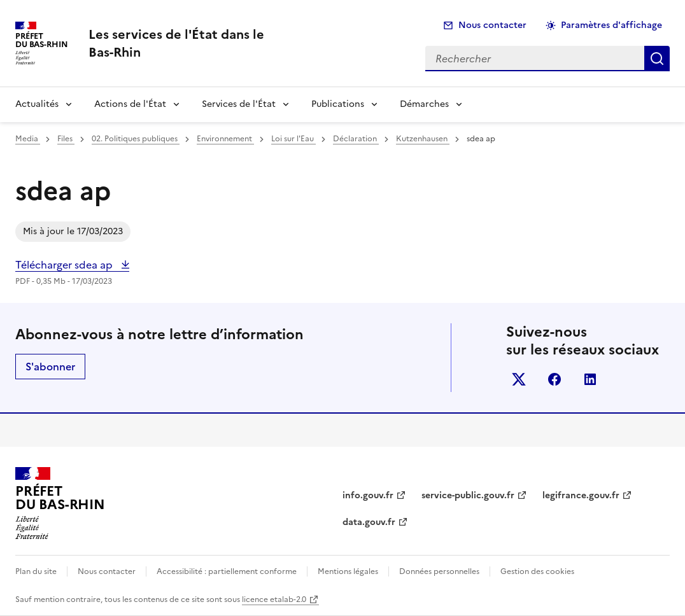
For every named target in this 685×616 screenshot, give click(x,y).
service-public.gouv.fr (468, 495)
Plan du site (36, 571)
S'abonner (50, 367)
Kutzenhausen (423, 139)
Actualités (37, 104)
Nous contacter (492, 25)
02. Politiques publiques (136, 139)
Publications (338, 104)
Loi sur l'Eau (293, 139)
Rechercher (657, 59)
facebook (554, 379)
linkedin (590, 379)
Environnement (225, 139)
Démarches (424, 104)
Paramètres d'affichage (611, 25)
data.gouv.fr (369, 522)
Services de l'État (239, 104)
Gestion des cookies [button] (537, 571)
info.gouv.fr (368, 495)
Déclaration (356, 139)
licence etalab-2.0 (274, 599)
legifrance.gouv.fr (581, 495)
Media (28, 139)
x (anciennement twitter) (519, 379)
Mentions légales (348, 571)
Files (66, 139)
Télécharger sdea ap (65, 265)
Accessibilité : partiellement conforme (227, 571)
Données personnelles (439, 571)
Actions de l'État (130, 104)
